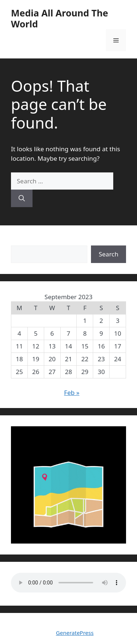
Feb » (72, 393)
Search (21, 241)
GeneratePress (75, 633)
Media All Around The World (60, 18)
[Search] (22, 198)
